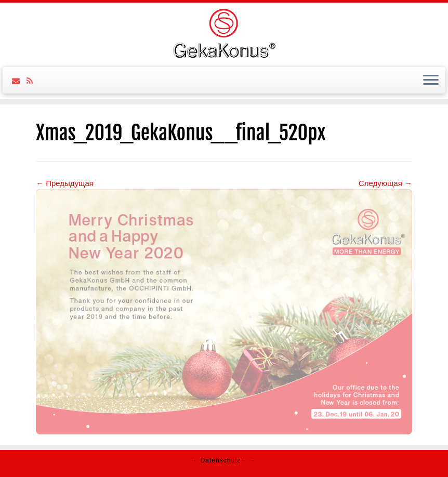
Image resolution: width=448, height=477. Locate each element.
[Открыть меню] (431, 81)
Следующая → (385, 183)
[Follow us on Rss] (33, 81)
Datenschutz (221, 460)
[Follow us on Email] (19, 81)
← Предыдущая (65, 183)
